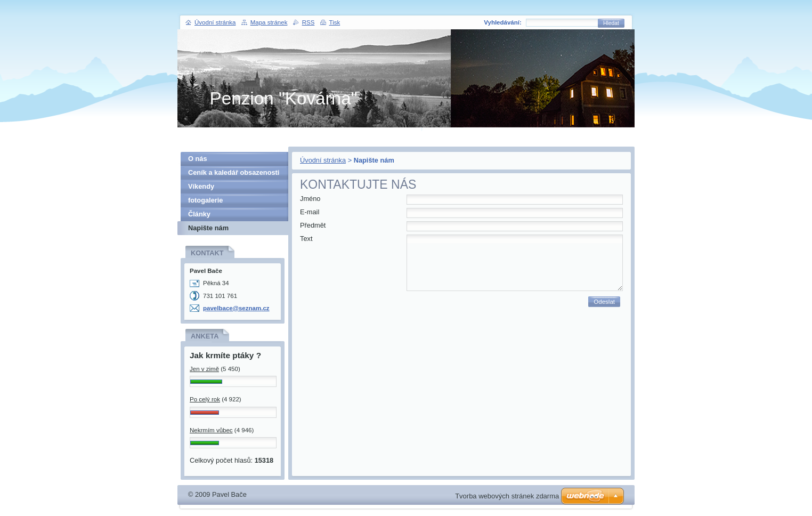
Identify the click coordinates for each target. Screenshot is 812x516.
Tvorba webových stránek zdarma (507, 496)
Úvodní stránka (323, 160)
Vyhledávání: (503, 22)
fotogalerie (205, 200)
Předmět (313, 225)
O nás (198, 159)
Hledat (611, 23)
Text (306, 239)
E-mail (310, 212)
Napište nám (208, 228)
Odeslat (604, 302)
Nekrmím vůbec (211, 430)
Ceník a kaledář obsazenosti (234, 172)
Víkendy (201, 186)
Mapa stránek (269, 22)
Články (199, 214)
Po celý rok (205, 399)
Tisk (335, 22)
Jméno (310, 199)
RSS (308, 22)
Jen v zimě (204, 369)
